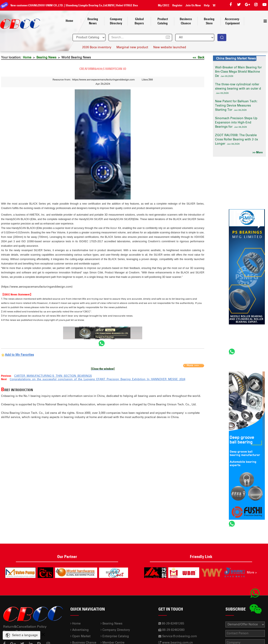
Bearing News (46, 58)
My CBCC (164, 5)
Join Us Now (193, 5)
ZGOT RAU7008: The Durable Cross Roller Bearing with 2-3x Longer (237, 140)
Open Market (80, 636)
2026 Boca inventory (97, 47)
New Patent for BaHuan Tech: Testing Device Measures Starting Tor (236, 106)
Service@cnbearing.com (180, 636)
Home (27, 58)
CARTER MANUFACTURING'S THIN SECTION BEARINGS (53, 376)
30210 (108, 5)
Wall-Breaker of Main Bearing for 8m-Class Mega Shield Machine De (238, 72)
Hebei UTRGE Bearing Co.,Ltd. (131, 5)
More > (252, 573)
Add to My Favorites (19, 355)
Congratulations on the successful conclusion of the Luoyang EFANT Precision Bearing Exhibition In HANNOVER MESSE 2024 (97, 379)
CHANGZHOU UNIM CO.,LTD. (43, 5)
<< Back (198, 58)
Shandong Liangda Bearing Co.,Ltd (83, 5)
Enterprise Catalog (115, 636)
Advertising (79, 630)
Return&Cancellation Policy (25, 627)
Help (207, 5)
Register (177, 5)
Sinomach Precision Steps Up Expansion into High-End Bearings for (236, 123)
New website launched (170, 47)
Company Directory (115, 630)
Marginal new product (132, 47)
